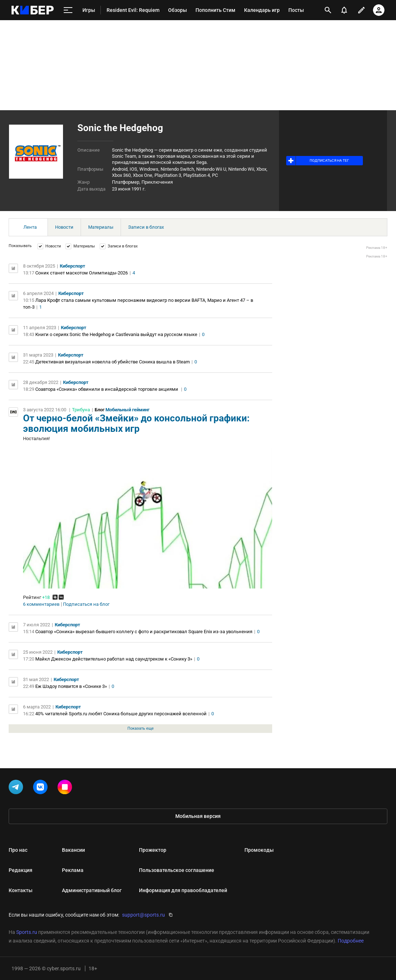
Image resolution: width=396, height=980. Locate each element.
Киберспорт (73, 266)
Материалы (101, 227)
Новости (64, 227)
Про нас (18, 850)
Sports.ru (27, 932)
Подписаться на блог (86, 604)
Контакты (21, 890)
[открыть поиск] (328, 10)
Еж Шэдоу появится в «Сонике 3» (71, 686)
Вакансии (73, 850)
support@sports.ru (143, 915)
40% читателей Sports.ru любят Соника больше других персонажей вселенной (121, 714)
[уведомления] (344, 10)
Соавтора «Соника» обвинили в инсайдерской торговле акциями (107, 389)
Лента (30, 227)
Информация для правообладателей (183, 890)
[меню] (68, 10)
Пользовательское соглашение (177, 870)
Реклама (73, 870)
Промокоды (259, 850)
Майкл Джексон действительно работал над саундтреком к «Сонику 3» (114, 659)
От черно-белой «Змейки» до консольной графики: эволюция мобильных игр (136, 423)
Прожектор (153, 850)
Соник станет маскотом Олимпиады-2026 (82, 273)
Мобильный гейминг (127, 410)
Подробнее (351, 941)
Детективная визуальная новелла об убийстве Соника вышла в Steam (112, 362)
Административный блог (92, 890)
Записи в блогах (146, 227)
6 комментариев (41, 604)
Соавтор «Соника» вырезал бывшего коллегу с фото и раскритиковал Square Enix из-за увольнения (144, 632)
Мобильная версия (198, 816)
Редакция (21, 870)
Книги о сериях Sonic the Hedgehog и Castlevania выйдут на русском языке (116, 334)
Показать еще (141, 728)
